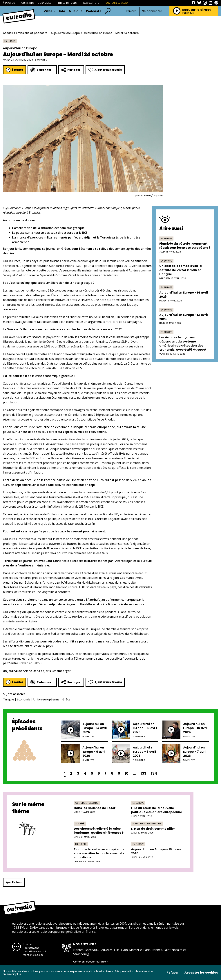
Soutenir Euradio (117, 3)
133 (143, 773)
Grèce (66, 699)
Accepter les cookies (201, 973)
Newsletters (91, 3)
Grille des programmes (36, 3)
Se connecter (152, 11)
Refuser (173, 973)
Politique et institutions (147, 823)
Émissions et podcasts (32, 33)
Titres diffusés (67, 3)
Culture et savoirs (87, 803)
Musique (76, 11)
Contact (28, 944)
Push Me (188, 13)
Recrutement (31, 948)
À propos (9, 3)
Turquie (8, 699)
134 (154, 773)
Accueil (8, 33)
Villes (49, 11)
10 (127, 773)
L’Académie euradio (35, 951)
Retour (14, 882)
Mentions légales (33, 955)
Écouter (15, 70)
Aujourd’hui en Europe (65, 33)
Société (80, 823)
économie (24, 699)
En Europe (10, 41)
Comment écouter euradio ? (91, 962)
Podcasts (94, 11)
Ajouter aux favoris (105, 70)
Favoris (131, 11)
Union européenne (46, 699)
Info (62, 11)
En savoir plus (12, 974)
